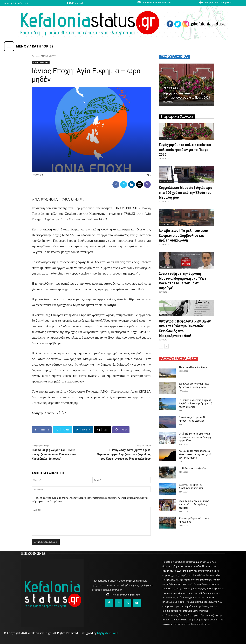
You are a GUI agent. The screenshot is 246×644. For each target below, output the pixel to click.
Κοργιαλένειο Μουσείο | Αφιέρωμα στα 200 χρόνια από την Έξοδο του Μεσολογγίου (186, 193)
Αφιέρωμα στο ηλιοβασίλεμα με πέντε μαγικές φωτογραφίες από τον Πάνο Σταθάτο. (195, 454)
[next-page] (166, 346)
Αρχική (35, 56)
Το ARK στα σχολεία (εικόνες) (194, 468)
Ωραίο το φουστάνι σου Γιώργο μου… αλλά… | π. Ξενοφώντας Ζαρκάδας (194, 504)
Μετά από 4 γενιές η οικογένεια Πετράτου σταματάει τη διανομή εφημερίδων (195, 437)
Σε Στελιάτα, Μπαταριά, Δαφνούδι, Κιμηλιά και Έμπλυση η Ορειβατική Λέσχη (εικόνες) (195, 403)
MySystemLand (108, 633)
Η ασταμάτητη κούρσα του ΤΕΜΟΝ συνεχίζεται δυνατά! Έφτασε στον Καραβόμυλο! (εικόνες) (54, 454)
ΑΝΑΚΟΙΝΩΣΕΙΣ (48, 56)
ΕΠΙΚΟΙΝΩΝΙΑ (33, 553)
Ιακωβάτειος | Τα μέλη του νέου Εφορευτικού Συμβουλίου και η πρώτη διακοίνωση (184, 235)
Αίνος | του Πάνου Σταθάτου (193, 367)
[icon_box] (215, 3)
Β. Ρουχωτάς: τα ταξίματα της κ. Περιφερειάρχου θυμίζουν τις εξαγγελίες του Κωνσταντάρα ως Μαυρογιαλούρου (124, 454)
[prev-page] (161, 346)
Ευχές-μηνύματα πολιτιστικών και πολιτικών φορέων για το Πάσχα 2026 (185, 150)
